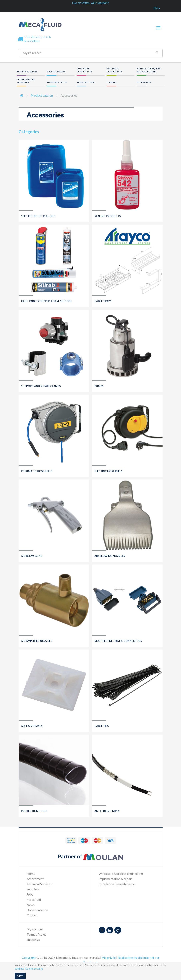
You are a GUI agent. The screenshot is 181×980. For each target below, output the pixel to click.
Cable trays (103, 301)
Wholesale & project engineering (121, 873)
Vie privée (109, 957)
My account (35, 929)
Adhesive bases (32, 726)
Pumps (99, 386)
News (31, 905)
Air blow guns (32, 556)
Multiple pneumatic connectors (118, 641)
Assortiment (35, 879)
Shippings (33, 939)
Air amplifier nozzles (37, 641)
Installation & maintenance (117, 884)
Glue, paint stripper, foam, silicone (46, 301)
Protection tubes (34, 811)
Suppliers (33, 889)
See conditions (32, 41)
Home (31, 873)
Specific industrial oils (38, 216)
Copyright (29, 957)
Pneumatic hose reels (37, 471)
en (157, 8)
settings (19, 969)
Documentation (37, 910)
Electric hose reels (108, 471)
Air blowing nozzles (110, 556)
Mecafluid (34, 899)
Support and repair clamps (41, 386)
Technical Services (39, 884)
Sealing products (108, 216)
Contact (32, 915)
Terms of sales (36, 934)
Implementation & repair (115, 879)
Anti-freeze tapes (107, 811)
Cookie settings (34, 969)
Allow (20, 976)
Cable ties (102, 726)
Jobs (30, 894)
